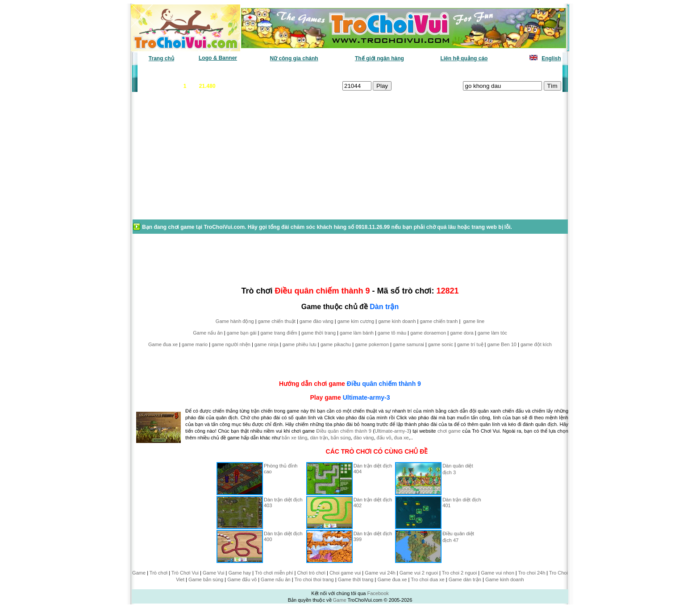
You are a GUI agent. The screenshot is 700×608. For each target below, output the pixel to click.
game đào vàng (317, 321)
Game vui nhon (498, 573)
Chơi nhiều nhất (263, 72)
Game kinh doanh (505, 579)
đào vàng (364, 438)
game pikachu (336, 344)
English (551, 58)
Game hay (240, 573)
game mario (195, 344)
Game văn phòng (165, 72)
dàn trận (319, 438)
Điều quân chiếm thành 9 (384, 384)
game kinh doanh (397, 321)
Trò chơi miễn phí (274, 573)
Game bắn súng (206, 579)
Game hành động (235, 321)
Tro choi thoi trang (314, 579)
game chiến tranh (439, 321)
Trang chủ (161, 58)
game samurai (408, 344)
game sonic (441, 344)
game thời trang (319, 333)
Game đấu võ (242, 579)
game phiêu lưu (300, 344)
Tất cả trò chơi (411, 72)
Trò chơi (158, 573)
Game (139, 573)
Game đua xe (163, 344)
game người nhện (231, 344)
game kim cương (356, 321)
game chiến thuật (277, 321)
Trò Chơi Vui (185, 573)
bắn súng (341, 438)
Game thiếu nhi (457, 72)
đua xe (402, 438)
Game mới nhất (215, 72)
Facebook (378, 593)
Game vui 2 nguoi (419, 573)
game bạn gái (242, 333)
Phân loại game (312, 72)
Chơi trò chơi (311, 573)
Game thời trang (356, 579)
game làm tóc (492, 333)
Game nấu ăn (208, 333)
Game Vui (214, 573)
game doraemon (428, 333)
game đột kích (536, 344)
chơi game (449, 431)
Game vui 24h (380, 573)
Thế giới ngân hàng (379, 58)
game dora (462, 333)
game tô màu (392, 333)
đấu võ (384, 438)
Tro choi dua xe (427, 579)
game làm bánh (357, 333)
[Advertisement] (203, 160)
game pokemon (372, 344)
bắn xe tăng (294, 438)
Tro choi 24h (532, 573)
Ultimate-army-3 (367, 397)
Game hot (496, 72)
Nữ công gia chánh (294, 58)
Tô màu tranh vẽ (536, 72)
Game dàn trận (465, 579)
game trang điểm (279, 333)
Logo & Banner (218, 58)
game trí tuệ (470, 344)
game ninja (267, 344)
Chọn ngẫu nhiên (362, 72)
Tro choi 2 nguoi (459, 573)
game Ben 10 (502, 344)
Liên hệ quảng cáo (464, 58)
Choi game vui (345, 573)
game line (474, 321)
